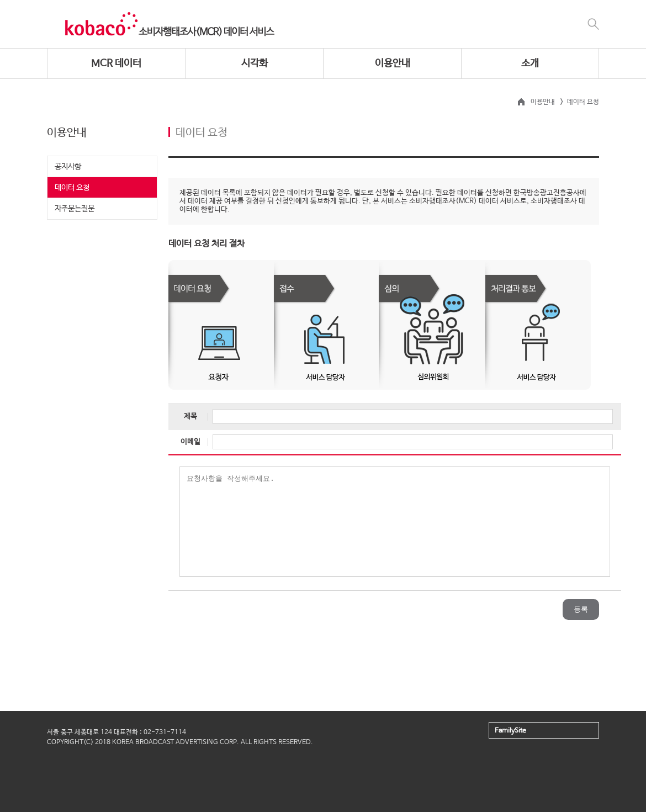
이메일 (190, 442)
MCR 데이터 (116, 63)
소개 (530, 63)
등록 (581, 609)
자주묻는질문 (75, 209)
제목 (190, 416)
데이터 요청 (72, 188)
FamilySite (510, 731)
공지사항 (68, 167)
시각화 (255, 63)
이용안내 (393, 63)
